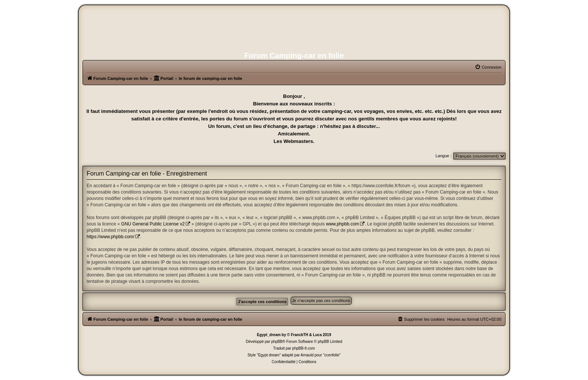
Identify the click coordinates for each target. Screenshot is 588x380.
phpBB (277, 342)
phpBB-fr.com (304, 348)
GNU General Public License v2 (153, 224)
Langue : (443, 156)
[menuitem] (488, 67)
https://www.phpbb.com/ (110, 237)
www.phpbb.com (342, 224)
